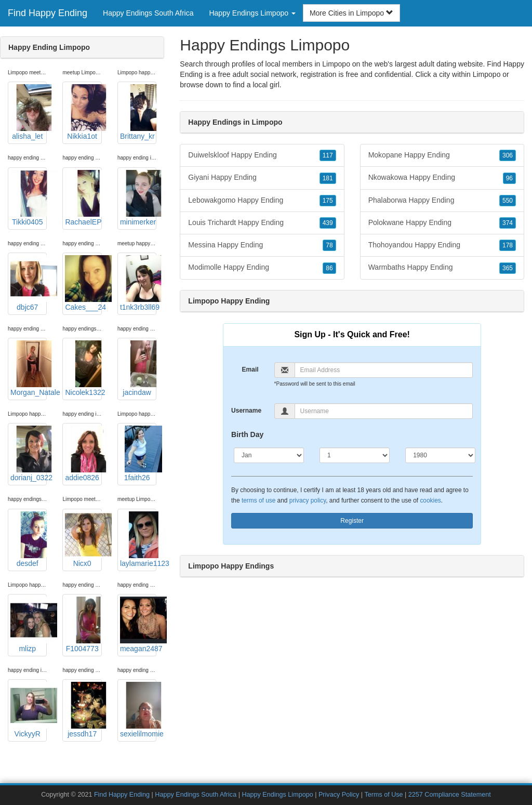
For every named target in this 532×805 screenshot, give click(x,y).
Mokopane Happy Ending (442, 155)
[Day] (355, 455)
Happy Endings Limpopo (277, 795)
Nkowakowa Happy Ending (442, 178)
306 (508, 155)
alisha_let (29, 112)
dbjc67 (29, 283)
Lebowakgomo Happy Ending (262, 201)
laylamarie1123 (138, 539)
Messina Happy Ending (262, 245)
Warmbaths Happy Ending (442, 268)
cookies (430, 500)
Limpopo (487, 74)
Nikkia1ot (83, 112)
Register (352, 521)
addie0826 (83, 454)
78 (329, 245)
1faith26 (138, 454)
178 (508, 245)
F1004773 (83, 625)
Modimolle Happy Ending (262, 268)
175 (328, 201)
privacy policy (308, 500)
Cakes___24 (83, 283)
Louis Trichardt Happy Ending (262, 223)
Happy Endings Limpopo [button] (252, 13)
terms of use (258, 500)
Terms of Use (383, 795)
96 (509, 178)
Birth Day (247, 434)
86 (329, 268)
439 (328, 223)
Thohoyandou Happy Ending (442, 245)
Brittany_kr (138, 112)
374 (508, 223)
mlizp (29, 625)
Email (250, 369)
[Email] (384, 370)
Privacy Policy (339, 795)
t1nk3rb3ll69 (138, 283)
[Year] (440, 455)
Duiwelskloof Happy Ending (262, 155)
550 (508, 201)
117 (328, 155)
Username (246, 411)
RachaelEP (83, 198)
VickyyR (29, 710)
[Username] (384, 411)
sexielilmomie (138, 710)
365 (508, 268)
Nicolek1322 (83, 368)
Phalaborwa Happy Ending (442, 201)
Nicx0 (83, 539)
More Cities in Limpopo (351, 13)
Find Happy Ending (48, 13)
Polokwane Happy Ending (442, 223)
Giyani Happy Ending (262, 178)
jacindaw (138, 368)
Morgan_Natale (29, 368)
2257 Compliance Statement (450, 795)
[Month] (269, 455)
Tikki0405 (29, 198)
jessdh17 (83, 710)
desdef (29, 539)
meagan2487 (138, 625)
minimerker (138, 198)
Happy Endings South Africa (148, 13)
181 (328, 178)
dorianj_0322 (29, 454)
